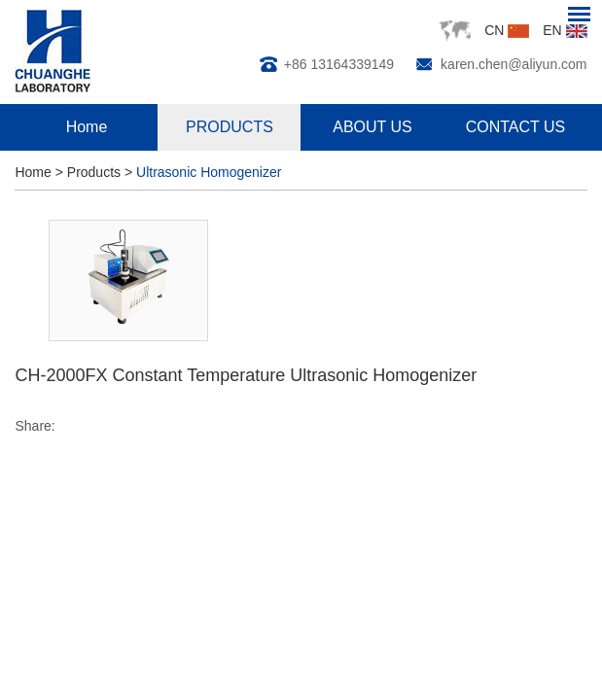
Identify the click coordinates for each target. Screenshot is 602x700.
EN (565, 30)
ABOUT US (372, 127)
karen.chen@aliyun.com (513, 64)
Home (87, 127)
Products (94, 172)
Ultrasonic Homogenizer (209, 172)
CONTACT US (516, 127)
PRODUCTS (230, 127)
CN (507, 30)
